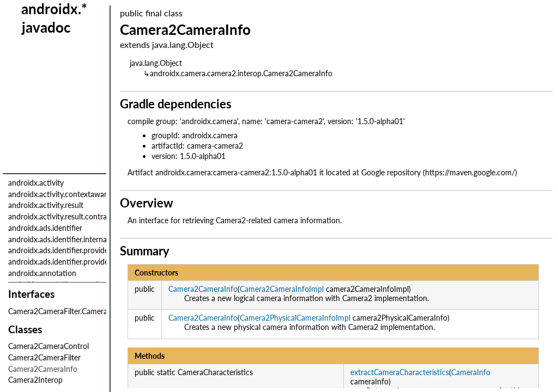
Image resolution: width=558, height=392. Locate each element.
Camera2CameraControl (48, 346)
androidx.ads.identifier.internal (58, 239)
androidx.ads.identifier (45, 228)
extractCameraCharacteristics (400, 372)
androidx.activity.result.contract (61, 216)
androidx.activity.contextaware (59, 194)
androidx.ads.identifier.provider (60, 250)
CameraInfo (471, 372)
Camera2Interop (35, 380)
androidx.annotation (42, 273)
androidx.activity (36, 183)
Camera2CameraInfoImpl (282, 289)
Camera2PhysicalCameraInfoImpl (295, 318)
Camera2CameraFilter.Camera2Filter (68, 311)
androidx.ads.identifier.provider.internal (73, 262)
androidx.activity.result (46, 205)
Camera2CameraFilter (44, 357)
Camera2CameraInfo (203, 289)
